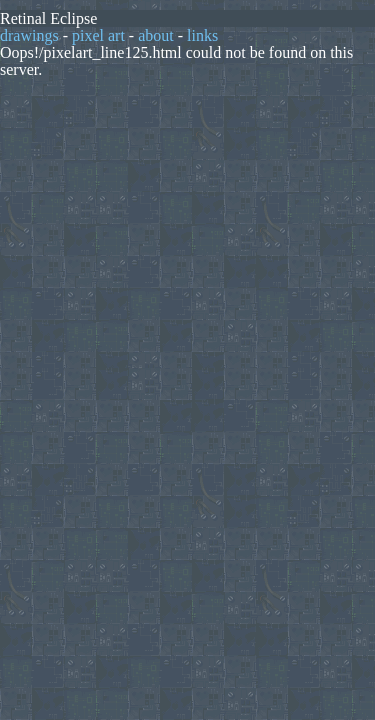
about (156, 35)
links (202, 35)
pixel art (98, 35)
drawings (29, 35)
